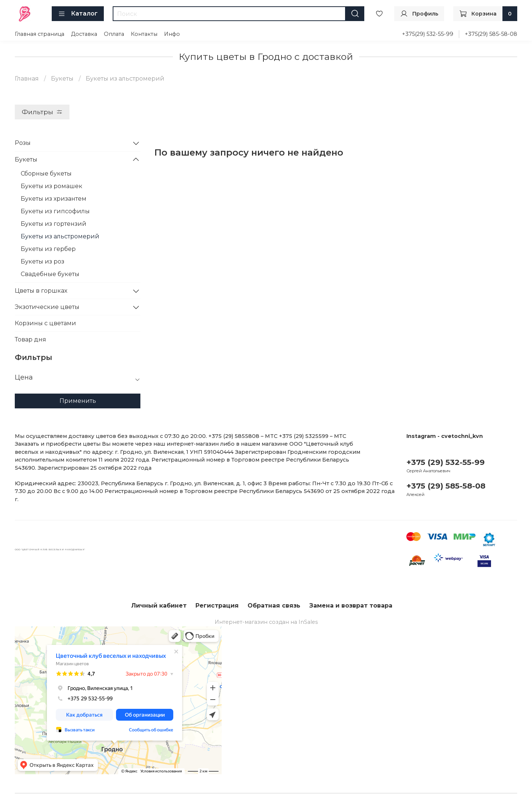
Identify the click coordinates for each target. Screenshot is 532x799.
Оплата (114, 34)
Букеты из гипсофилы (55, 211)
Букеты (62, 79)
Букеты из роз (42, 261)
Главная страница (40, 34)
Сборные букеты (46, 174)
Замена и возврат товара (351, 606)
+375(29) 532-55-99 (428, 34)
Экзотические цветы (47, 307)
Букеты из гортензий (54, 224)
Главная (27, 79)
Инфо (172, 34)
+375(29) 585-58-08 (491, 34)
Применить (78, 401)
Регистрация (217, 606)
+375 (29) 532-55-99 (446, 462)
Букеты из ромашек (52, 186)
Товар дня (30, 339)
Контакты (144, 34)
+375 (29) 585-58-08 (446, 486)
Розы (23, 143)
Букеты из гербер (48, 249)
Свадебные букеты (50, 274)
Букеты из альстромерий (60, 236)
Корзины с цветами (45, 323)
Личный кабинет (159, 606)
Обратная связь (274, 606)
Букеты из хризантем (54, 199)
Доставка (84, 34)
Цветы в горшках (41, 291)
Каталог (78, 14)
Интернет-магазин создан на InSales (266, 622)
